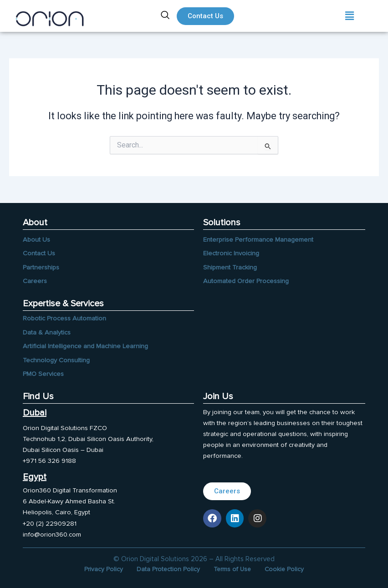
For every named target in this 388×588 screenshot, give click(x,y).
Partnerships (41, 267)
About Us (36, 240)
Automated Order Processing (246, 281)
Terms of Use (232, 569)
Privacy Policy (103, 569)
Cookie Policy (285, 569)
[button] (350, 16)
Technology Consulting (56, 360)
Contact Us (39, 253)
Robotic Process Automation (64, 318)
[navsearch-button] (165, 16)
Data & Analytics (47, 332)
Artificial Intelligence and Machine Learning (85, 346)
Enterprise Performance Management (258, 240)
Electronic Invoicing (231, 253)
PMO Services (43, 374)
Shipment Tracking (230, 267)
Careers (35, 281)
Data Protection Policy (168, 569)
